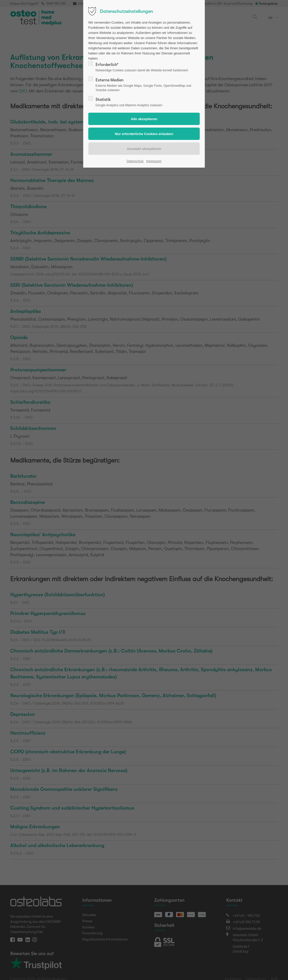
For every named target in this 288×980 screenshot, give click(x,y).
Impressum (154, 161)
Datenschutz (135, 161)
